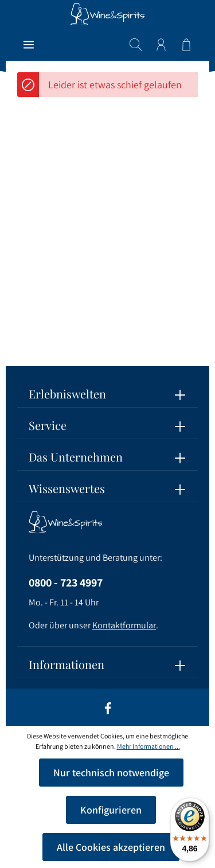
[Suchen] (136, 45)
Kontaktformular (124, 625)
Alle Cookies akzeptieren (111, 847)
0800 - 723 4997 (66, 582)
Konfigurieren (111, 810)
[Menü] (29, 45)
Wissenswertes (67, 488)
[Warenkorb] (186, 45)
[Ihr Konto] (161, 45)
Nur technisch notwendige (111, 773)
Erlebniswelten (67, 394)
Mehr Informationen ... (148, 746)
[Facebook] (108, 712)
